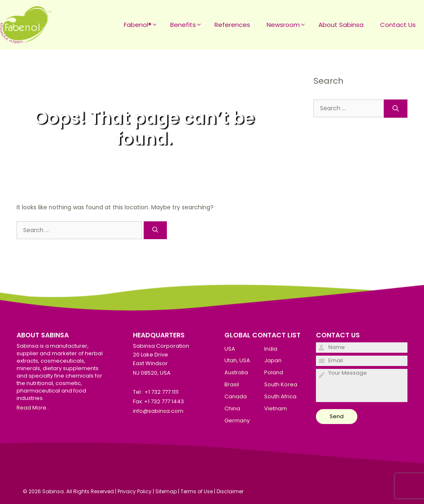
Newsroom (288, 25)
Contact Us (398, 25)
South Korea (281, 384)
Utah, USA (237, 360)
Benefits (188, 25)
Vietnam (276, 408)
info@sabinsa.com (158, 411)
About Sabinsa (341, 25)
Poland (274, 372)
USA (230, 349)
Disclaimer (230, 491)
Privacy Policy (135, 491)
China (232, 408)
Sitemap (166, 491)
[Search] (155, 230)
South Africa (280, 396)
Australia (236, 372)
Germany (237, 420)
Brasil (232, 384)
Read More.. (33, 408)
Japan (273, 360)
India (271, 349)
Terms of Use (197, 491)
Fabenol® (143, 25)
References (232, 25)
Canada (236, 396)
